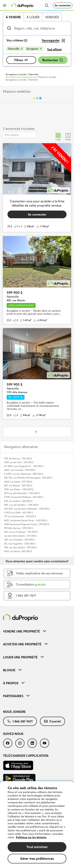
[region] (37, 825)
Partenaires (16, 696)
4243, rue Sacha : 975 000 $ (18, 482)
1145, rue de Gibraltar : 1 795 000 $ (21, 505)
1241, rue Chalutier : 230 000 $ (19, 540)
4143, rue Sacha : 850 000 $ (18, 551)
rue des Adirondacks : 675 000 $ (20, 536)
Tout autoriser (37, 847)
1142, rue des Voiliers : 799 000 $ (20, 547)
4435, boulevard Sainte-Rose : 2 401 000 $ (26, 520)
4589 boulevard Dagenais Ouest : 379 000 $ (27, 524)
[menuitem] (37, 631)
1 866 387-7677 (20, 721)
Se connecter (63, 5)
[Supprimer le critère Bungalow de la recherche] (34, 49)
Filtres (21, 60)
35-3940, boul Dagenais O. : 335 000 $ (24, 466)
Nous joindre (14, 712)
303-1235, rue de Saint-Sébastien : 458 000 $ (27, 509)
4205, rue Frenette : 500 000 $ (20, 470)
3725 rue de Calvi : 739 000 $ (19, 462)
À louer (33, 17)
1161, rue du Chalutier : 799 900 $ (21, 532)
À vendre (13, 17)
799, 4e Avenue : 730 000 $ (18, 458)
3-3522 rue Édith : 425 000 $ (18, 513)
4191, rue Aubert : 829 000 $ (18, 501)
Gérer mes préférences (37, 859)
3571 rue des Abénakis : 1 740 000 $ (22, 493)
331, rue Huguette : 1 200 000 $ (20, 544)
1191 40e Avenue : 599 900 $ (18, 528)
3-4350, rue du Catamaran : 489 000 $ (24, 474)
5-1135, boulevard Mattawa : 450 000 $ (24, 497)
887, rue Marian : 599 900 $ (18, 485)
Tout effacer (54, 49)
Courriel (52, 721)
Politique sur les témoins (31, 837)
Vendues (52, 17)
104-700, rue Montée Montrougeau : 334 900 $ (28, 478)
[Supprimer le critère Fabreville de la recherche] (15, 49)
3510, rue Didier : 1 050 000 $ (19, 489)
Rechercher (53, 60)
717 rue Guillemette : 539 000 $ (20, 516)
